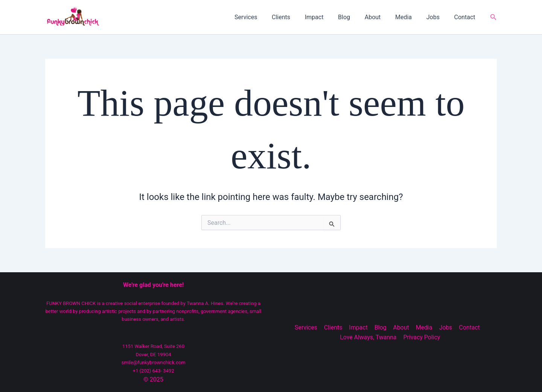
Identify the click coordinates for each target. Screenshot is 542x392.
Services (265, 17)
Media (410, 17)
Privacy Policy (422, 337)
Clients (297, 17)
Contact (466, 17)
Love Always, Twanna (369, 337)
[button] (493, 17)
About (381, 17)
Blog (355, 17)
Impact (328, 17)
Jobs (437, 17)
